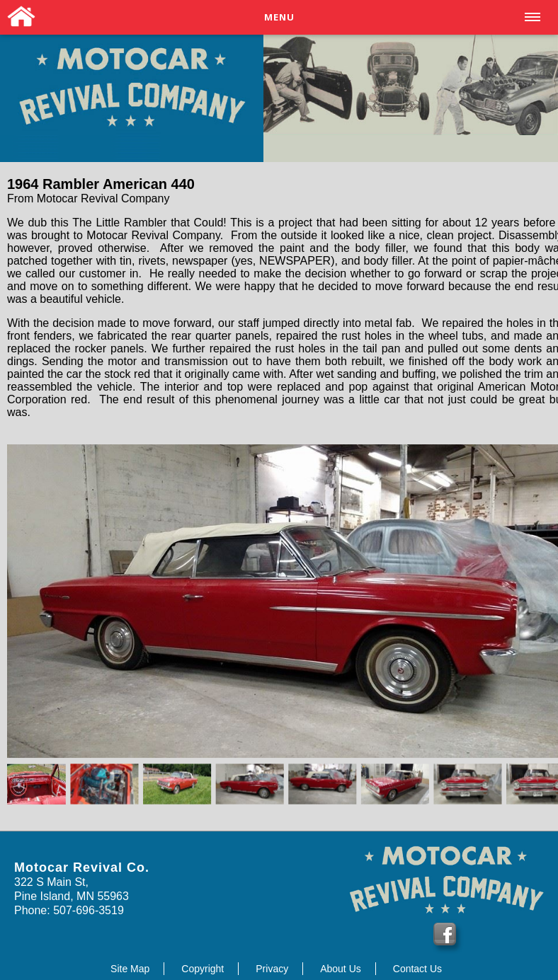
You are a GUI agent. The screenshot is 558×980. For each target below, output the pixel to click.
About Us (341, 969)
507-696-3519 (87, 910)
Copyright (203, 969)
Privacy (272, 969)
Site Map (130, 969)
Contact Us (417, 969)
